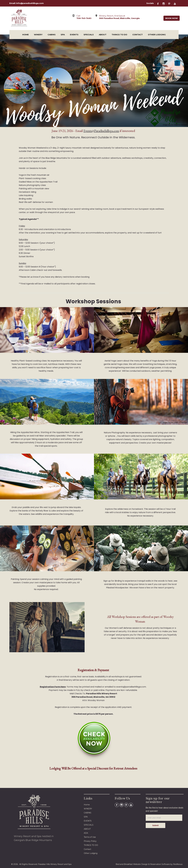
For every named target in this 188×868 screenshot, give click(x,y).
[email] (164, 818)
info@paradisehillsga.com (30, 3)
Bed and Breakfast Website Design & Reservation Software (143, 864)
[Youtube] (176, 3)
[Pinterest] (171, 3)
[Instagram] (165, 3)
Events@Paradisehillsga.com (101, 131)
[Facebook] (159, 3)
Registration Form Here (53, 687)
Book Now (172, 18)
